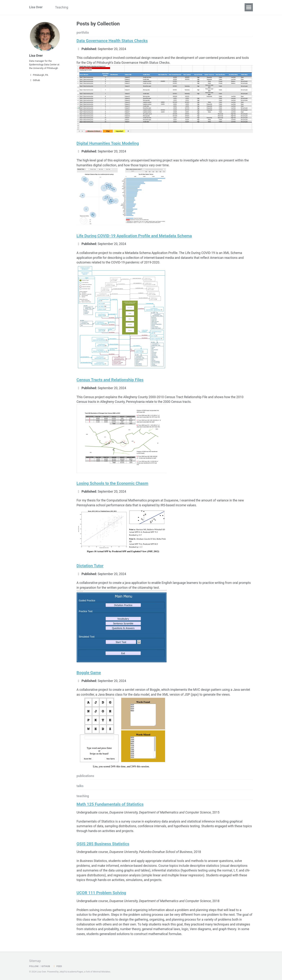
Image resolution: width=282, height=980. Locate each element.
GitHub (45, 966)
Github (35, 81)
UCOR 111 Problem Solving (101, 896)
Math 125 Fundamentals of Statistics (110, 807)
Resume (100, 7)
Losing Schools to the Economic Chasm (112, 485)
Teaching (62, 7)
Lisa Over (36, 7)
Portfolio (82, 7)
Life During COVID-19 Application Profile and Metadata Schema (134, 236)
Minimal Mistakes (102, 972)
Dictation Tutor (90, 567)
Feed (58, 966)
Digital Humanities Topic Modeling (108, 144)
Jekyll (62, 972)
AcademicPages (75, 972)
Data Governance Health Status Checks (112, 41)
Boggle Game (89, 675)
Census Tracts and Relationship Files (110, 381)
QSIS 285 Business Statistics (103, 847)
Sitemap (35, 961)
